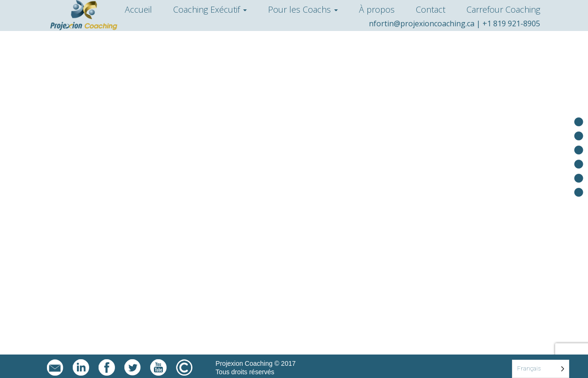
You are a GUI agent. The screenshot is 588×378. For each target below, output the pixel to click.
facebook (107, 367)
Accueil (138, 9)
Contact (431, 9)
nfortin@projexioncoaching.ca (422, 23)
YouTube (158, 367)
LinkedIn (81, 367)
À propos (377, 9)
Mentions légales (184, 367)
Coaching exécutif (579, 136)
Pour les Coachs (303, 9)
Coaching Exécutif (210, 9)
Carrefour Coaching (503, 9)
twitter (133, 367)
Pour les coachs (579, 150)
